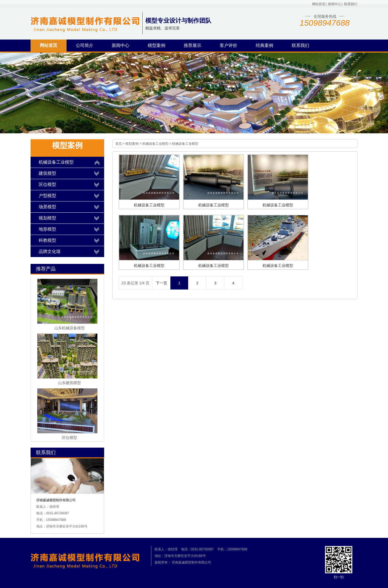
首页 (119, 144)
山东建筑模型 (70, 383)
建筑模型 (47, 173)
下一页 (161, 283)
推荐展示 (193, 45)
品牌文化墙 (50, 251)
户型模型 (47, 196)
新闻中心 (335, 4)
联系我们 (351, 4)
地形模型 (47, 229)
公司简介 (85, 45)
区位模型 (47, 184)
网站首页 (319, 4)
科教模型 (47, 240)
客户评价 (228, 45)
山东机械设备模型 (70, 328)
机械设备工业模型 (155, 144)
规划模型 (47, 218)
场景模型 (47, 207)
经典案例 (264, 45)
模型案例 (157, 45)
